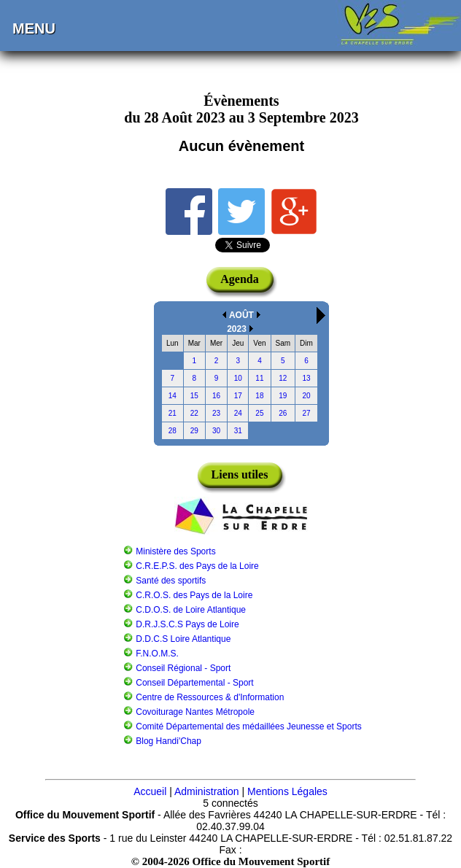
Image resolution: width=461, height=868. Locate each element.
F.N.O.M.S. (157, 654)
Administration (207, 791)
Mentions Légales (287, 791)
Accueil (150, 791)
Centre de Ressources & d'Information (210, 697)
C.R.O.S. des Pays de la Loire (194, 595)
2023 (237, 329)
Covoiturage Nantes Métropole (195, 712)
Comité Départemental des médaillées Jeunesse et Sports (249, 726)
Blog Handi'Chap (168, 741)
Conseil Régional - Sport (183, 668)
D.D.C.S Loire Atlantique (183, 639)
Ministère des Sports (175, 551)
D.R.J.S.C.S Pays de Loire (187, 624)
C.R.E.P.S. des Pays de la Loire (197, 566)
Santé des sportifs (171, 581)
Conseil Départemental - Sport (194, 683)
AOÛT (241, 315)
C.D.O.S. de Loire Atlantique (191, 610)
